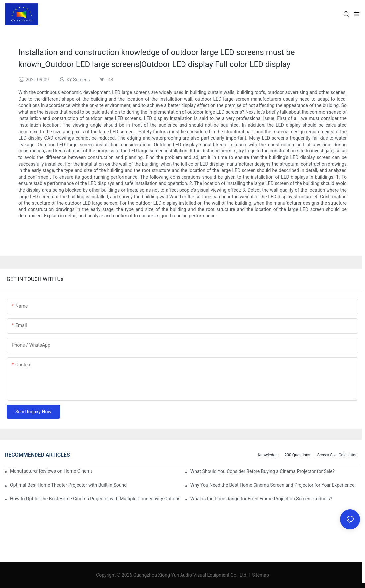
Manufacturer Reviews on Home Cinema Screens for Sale (51, 471)
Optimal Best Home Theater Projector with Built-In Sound (68, 485)
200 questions (297, 455)
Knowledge (268, 455)
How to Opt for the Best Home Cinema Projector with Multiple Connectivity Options (95, 499)
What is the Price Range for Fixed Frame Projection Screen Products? (261, 499)
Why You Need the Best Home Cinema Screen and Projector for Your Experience (273, 485)
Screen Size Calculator (337, 455)
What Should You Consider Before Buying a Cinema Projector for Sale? (263, 471)
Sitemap (260, 575)
